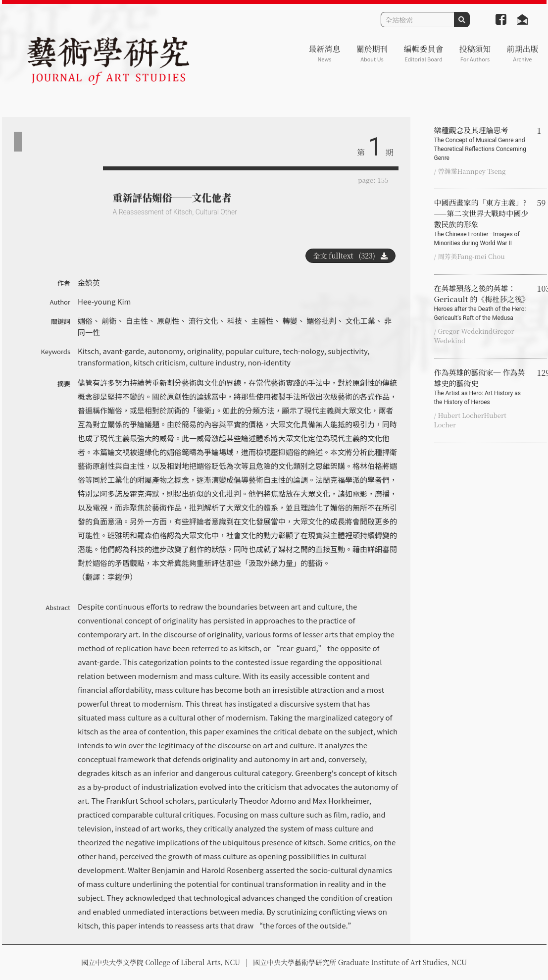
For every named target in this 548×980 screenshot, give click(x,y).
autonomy (166, 351)
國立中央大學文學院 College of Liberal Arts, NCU (161, 962)
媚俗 (85, 321)
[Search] (418, 20)
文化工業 (360, 321)
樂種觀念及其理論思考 (482, 144)
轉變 (290, 321)
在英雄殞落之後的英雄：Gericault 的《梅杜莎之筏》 (482, 303)
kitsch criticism (160, 362)
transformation (104, 362)
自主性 (137, 321)
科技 (235, 321)
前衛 (109, 321)
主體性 (262, 321)
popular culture (252, 351)
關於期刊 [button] (372, 53)
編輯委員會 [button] (423, 53)
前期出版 (522, 53)
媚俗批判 (321, 321)
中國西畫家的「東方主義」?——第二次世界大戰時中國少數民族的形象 (482, 222)
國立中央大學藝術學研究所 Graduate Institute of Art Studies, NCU (360, 962)
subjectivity (348, 351)
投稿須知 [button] (475, 53)
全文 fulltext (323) (350, 256)
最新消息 (324, 53)
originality (204, 351)
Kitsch (88, 351)
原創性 (168, 321)
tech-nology (304, 351)
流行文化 (203, 321)
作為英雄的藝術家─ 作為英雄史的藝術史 (482, 387)
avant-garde (124, 351)
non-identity (269, 362)
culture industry (216, 362)
